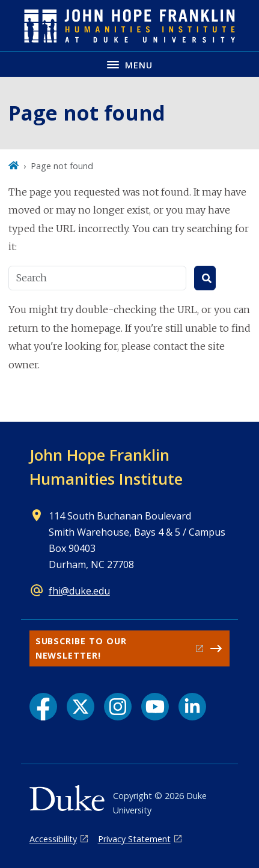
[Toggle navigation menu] (129, 64)
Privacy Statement (134, 839)
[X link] (81, 707)
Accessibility (53, 839)
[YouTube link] (155, 707)
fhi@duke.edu (79, 591)
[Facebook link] (43, 707)
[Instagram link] (118, 707)
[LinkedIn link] (192, 707)
